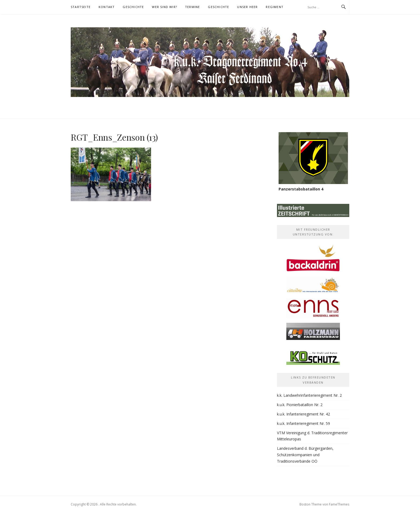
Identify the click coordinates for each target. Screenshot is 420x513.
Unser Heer (247, 7)
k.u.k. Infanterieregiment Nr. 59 (303, 423)
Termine (192, 7)
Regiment (275, 7)
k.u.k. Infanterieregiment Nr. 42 (303, 414)
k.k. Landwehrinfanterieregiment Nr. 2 (309, 395)
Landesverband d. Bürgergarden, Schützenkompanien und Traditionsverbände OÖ (305, 455)
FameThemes (339, 504)
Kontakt (107, 7)
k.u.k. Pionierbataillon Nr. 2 (300, 405)
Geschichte (133, 7)
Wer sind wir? (164, 7)
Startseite (81, 7)
